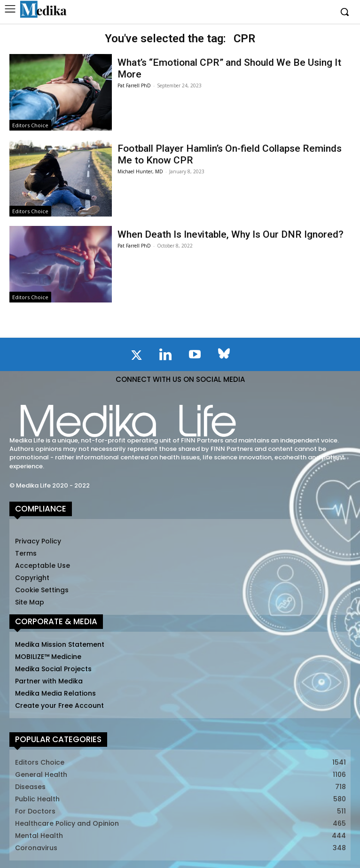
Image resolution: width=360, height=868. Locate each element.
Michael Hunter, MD (140, 171)
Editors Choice (30, 125)
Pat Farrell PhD (134, 85)
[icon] (136, 357)
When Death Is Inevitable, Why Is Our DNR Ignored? (231, 234)
